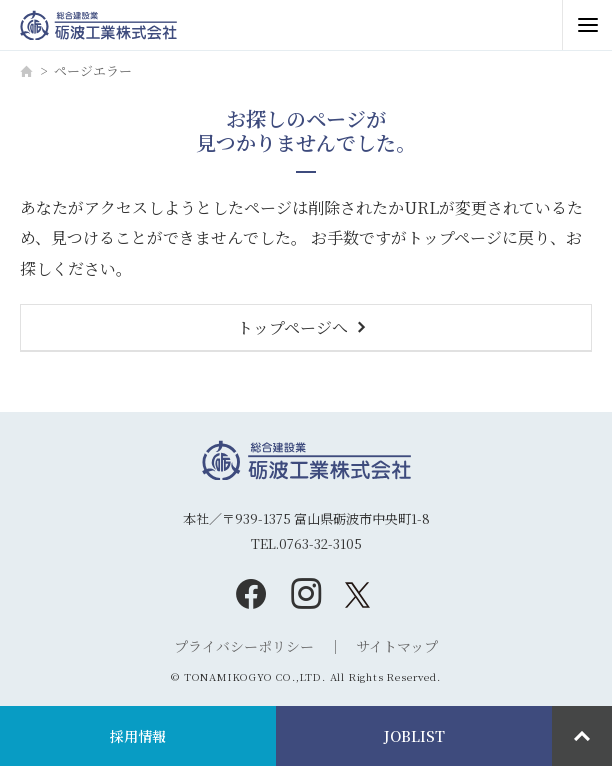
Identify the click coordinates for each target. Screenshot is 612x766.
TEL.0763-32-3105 (306, 543)
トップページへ (302, 327)
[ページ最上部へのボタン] (582, 736)
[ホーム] (26, 71)
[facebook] (251, 593)
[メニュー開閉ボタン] (587, 25)
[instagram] (306, 593)
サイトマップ (397, 646)
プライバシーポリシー (244, 646)
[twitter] (361, 593)
